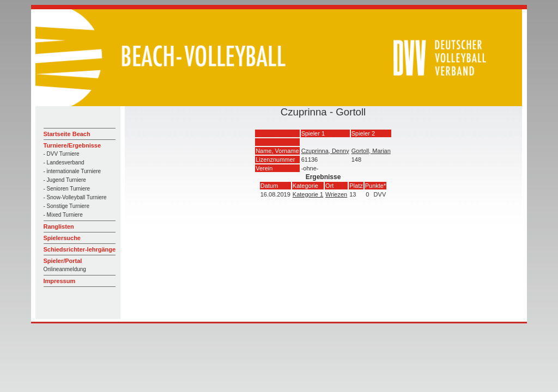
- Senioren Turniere (67, 189)
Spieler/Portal (63, 261)
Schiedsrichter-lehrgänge (80, 249)
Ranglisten (59, 226)
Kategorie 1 (308, 194)
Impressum (60, 281)
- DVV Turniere (62, 154)
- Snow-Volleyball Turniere (75, 197)
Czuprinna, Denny (325, 151)
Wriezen (336, 194)
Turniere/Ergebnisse (72, 145)
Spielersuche (62, 238)
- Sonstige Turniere (67, 206)
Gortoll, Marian (371, 151)
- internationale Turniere (72, 171)
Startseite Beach (67, 134)
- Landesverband (64, 163)
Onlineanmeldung (65, 269)
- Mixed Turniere (63, 215)
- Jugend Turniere (65, 180)
